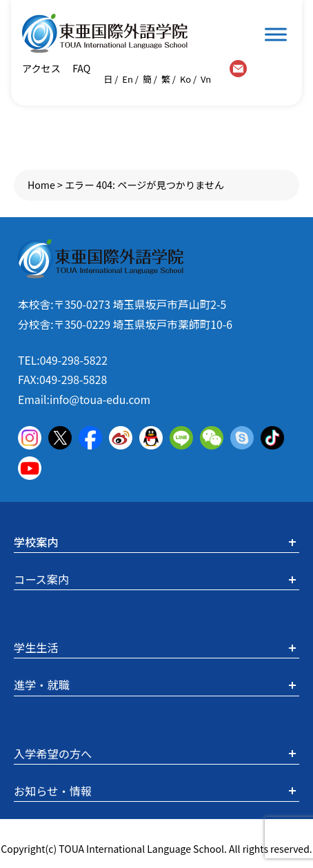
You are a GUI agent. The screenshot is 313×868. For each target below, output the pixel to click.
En (128, 79)
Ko (185, 79)
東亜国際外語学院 (105, 33)
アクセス (41, 68)
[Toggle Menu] (276, 34)
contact (238, 69)
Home (41, 185)
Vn (206, 79)
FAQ (80, 68)
